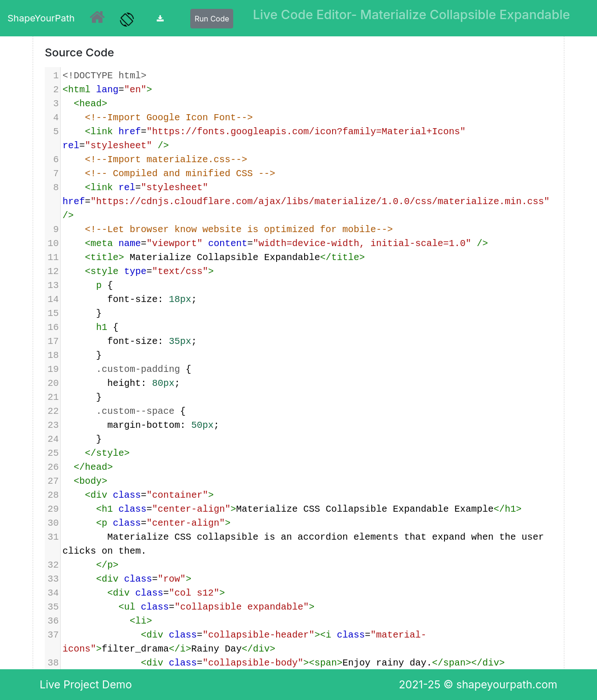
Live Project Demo (86, 685)
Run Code (212, 19)
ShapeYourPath (41, 18)
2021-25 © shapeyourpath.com (478, 685)
